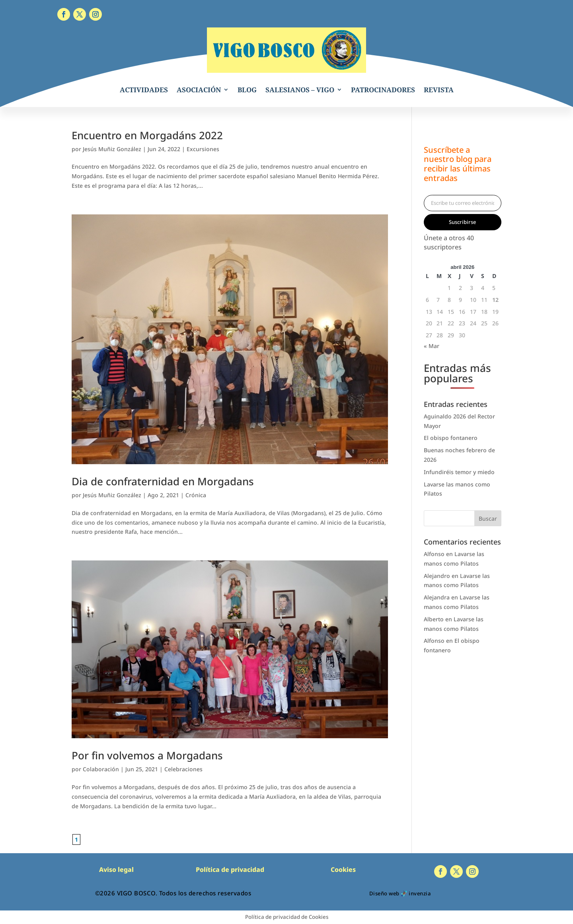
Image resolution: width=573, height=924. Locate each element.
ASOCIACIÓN (199, 90)
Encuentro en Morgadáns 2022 (147, 135)
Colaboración (101, 769)
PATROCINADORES (383, 90)
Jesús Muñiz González (112, 149)
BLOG (247, 90)
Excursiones (203, 149)
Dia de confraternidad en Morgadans (163, 481)
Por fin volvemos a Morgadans (147, 755)
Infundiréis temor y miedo (459, 472)
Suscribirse (462, 222)
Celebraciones (183, 769)
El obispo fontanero (451, 438)
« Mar (432, 346)
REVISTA (439, 90)
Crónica (196, 495)
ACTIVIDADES (144, 90)
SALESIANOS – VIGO (300, 90)
